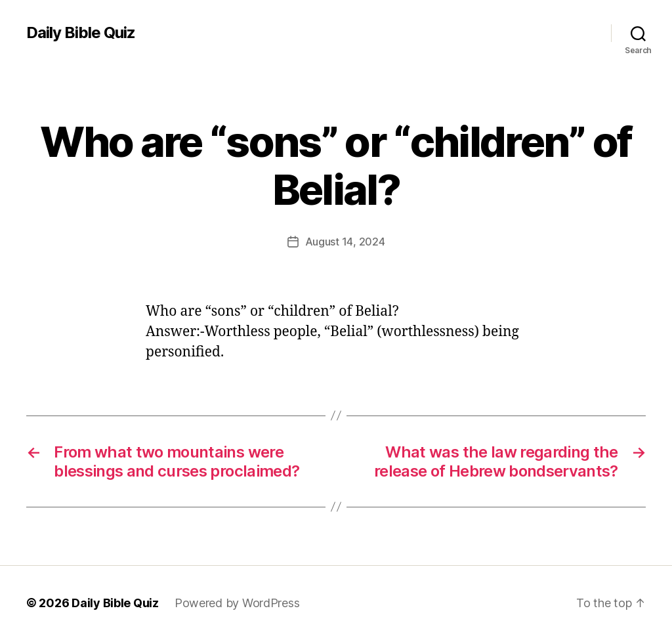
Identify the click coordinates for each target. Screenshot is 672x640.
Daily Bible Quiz (81, 33)
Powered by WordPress (237, 603)
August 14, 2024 (345, 242)
